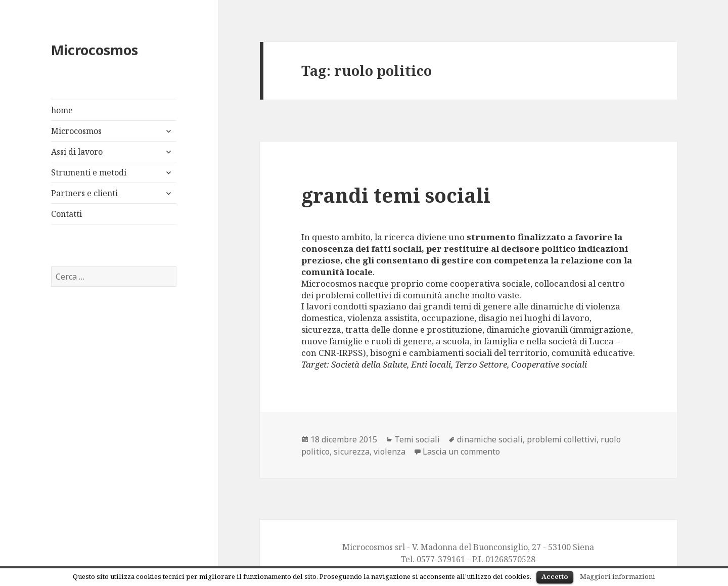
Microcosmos (95, 50)
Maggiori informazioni (618, 576)
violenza (390, 452)
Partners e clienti (84, 193)
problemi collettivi (562, 439)
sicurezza (352, 452)
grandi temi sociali (396, 195)
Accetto (555, 576)
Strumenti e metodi (89, 172)
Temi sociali (417, 439)
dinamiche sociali (490, 439)
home (62, 110)
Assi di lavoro (77, 152)
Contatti (66, 214)
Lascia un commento (461, 452)
